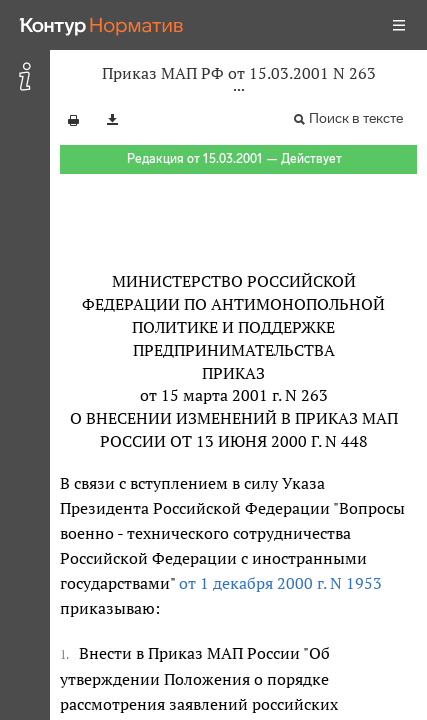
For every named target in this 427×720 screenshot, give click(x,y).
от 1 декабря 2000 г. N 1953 (280, 583)
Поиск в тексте (356, 118)
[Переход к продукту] (102, 25)
